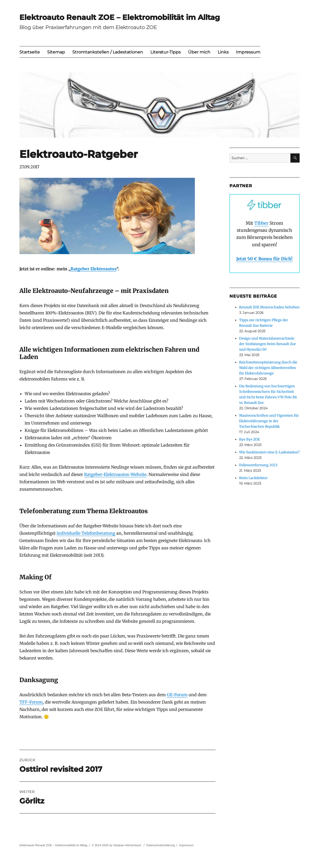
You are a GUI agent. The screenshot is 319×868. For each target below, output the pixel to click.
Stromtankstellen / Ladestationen (108, 52)
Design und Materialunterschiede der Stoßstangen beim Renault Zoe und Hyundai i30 (268, 344)
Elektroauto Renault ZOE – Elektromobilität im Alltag (120, 17)
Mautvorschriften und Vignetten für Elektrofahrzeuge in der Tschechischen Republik (269, 421)
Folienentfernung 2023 (258, 465)
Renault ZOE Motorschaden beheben (269, 307)
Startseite (30, 52)
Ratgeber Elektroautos (93, 269)
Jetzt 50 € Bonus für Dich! (264, 259)
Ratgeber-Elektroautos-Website (115, 474)
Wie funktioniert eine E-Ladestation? (269, 452)
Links (223, 52)
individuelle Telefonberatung (86, 533)
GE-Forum (177, 695)
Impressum (248, 52)
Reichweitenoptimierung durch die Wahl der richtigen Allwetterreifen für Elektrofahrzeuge (268, 368)
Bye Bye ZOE (249, 439)
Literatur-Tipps (166, 52)
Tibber (261, 223)
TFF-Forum (31, 702)
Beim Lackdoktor (253, 478)
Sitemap (56, 52)
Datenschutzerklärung (161, 845)
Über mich (199, 52)
